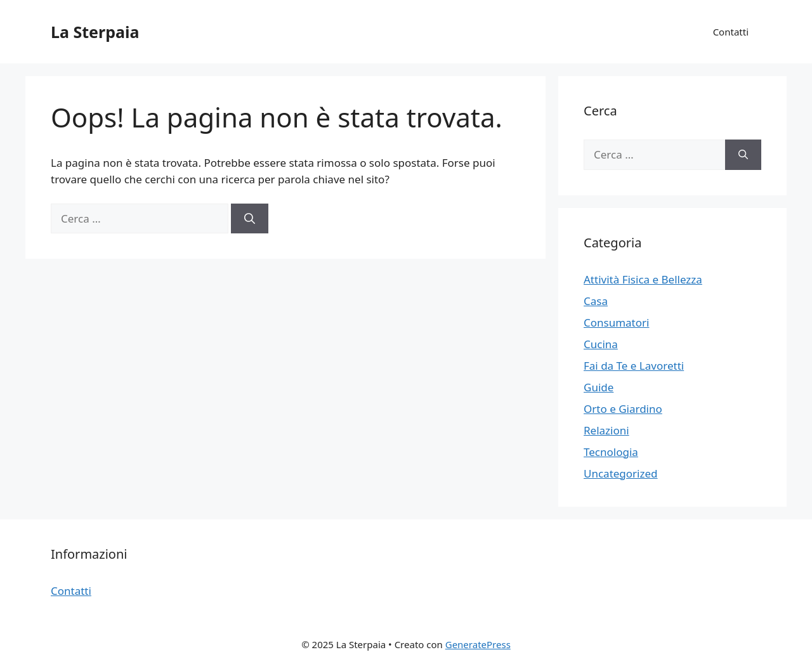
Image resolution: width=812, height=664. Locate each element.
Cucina (601, 344)
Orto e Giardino (623, 409)
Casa (596, 301)
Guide (599, 387)
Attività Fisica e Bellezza (643, 279)
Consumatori (616, 322)
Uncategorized (621, 473)
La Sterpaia (95, 32)
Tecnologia (611, 452)
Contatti (731, 32)
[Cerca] (250, 219)
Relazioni (606, 430)
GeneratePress (478, 644)
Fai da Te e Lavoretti (634, 366)
